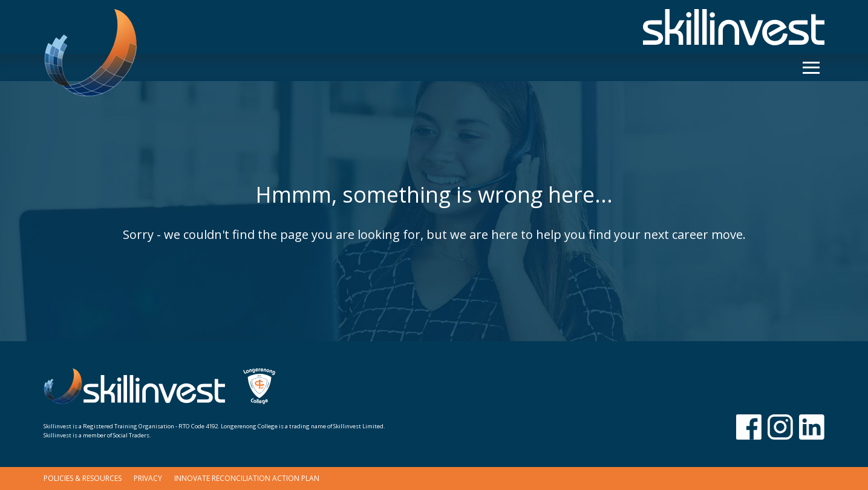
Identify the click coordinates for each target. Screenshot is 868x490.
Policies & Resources (83, 478)
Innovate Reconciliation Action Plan (247, 478)
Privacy (148, 478)
